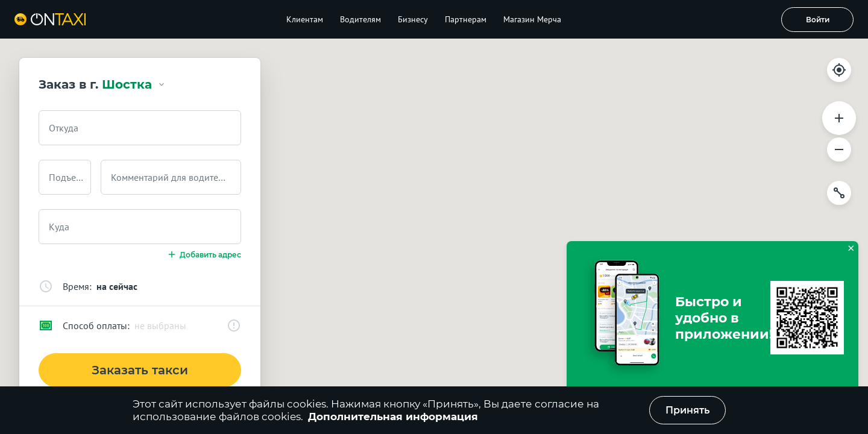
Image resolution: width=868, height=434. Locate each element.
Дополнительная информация (393, 417)
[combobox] (140, 128)
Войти (818, 20)
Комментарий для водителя (169, 177)
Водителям (360, 19)
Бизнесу (413, 19)
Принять (687, 410)
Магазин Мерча (532, 19)
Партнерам (466, 19)
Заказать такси (140, 370)
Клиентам (305, 19)
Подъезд (67, 177)
